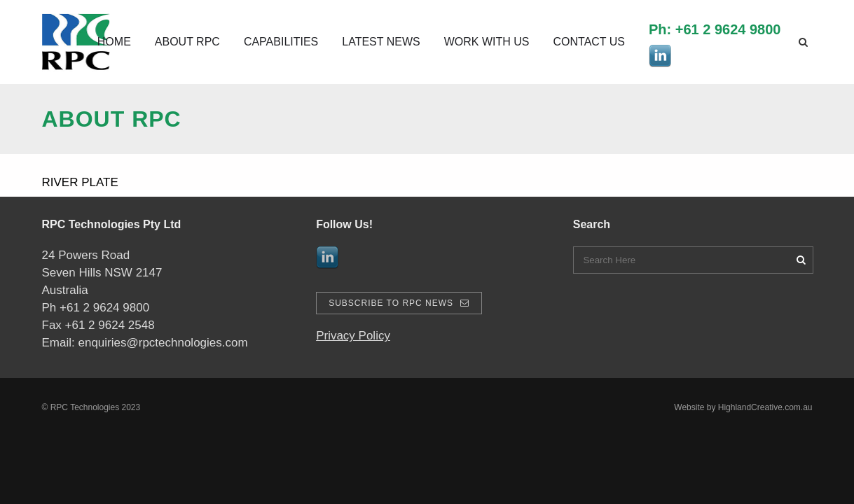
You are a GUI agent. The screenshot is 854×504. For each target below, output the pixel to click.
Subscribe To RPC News (399, 303)
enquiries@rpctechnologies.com (163, 343)
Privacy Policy (353, 336)
